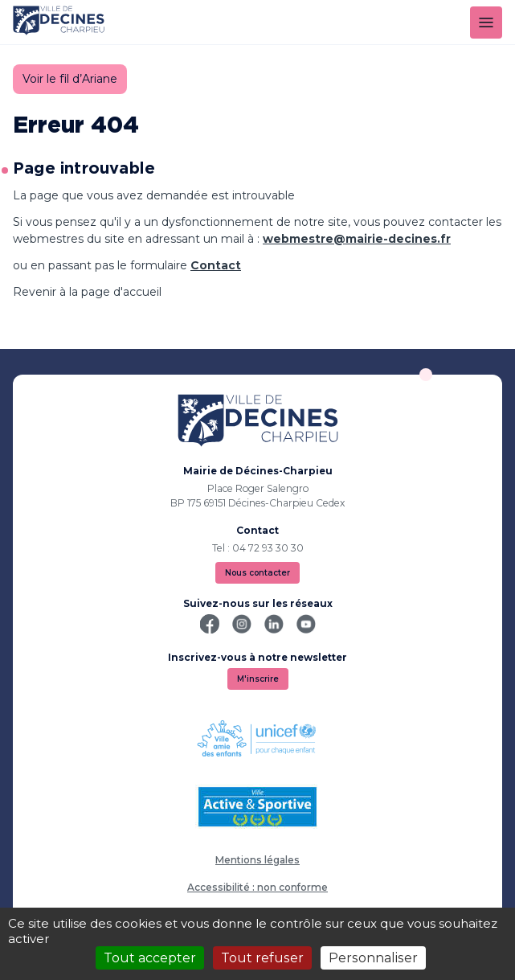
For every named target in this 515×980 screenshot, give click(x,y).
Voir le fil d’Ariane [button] (70, 79)
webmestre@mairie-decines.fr (357, 239)
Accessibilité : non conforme (257, 887)
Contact (216, 265)
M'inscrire (258, 679)
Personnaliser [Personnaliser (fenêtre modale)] (373, 958)
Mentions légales (257, 860)
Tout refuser (262, 958)
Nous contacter (257, 573)
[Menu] (486, 23)
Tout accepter (150, 958)
